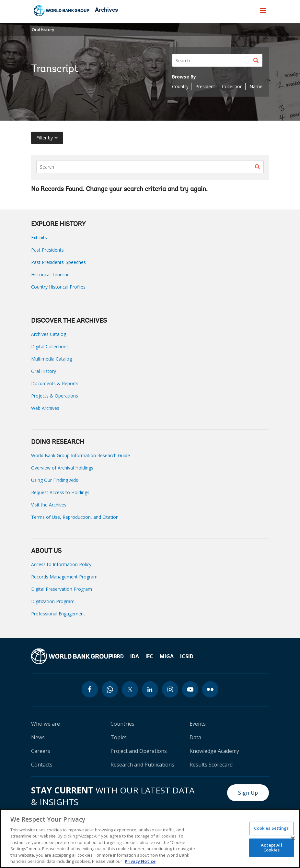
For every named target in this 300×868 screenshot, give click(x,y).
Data (195, 737)
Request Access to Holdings (60, 492)
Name (256, 86)
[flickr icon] (210, 689)
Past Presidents (47, 250)
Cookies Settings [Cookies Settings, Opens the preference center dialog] (271, 828)
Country (180, 86)
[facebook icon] (90, 689)
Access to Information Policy (61, 564)
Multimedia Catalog (52, 359)
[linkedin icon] (150, 689)
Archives (106, 10)
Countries (122, 724)
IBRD (118, 656)
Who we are (46, 724)
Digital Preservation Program (62, 589)
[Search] (217, 60)
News (38, 737)
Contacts (42, 765)
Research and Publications (142, 765)
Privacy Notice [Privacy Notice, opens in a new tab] (140, 861)
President (205, 86)
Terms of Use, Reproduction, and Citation (75, 517)
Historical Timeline (50, 274)
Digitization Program (53, 601)
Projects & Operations (55, 396)
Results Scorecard (211, 765)
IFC (149, 656)
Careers (41, 751)
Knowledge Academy (214, 751)
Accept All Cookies (271, 848)
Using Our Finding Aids (55, 480)
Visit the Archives (49, 505)
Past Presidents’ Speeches (58, 262)
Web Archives (45, 408)
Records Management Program (64, 577)
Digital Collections (50, 346)
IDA (135, 656)
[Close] (293, 838)
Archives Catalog (49, 334)
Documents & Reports (55, 383)
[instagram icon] (170, 689)
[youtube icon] (190, 689)
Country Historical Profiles (58, 287)
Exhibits (39, 238)
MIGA (167, 656)
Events (198, 724)
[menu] (263, 10)
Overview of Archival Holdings (62, 468)
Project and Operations (139, 751)
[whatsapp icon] (110, 689)
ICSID (187, 656)
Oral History (43, 30)
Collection (232, 86)
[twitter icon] (130, 689)
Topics (119, 737)
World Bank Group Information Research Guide (81, 455)
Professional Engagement (58, 614)
